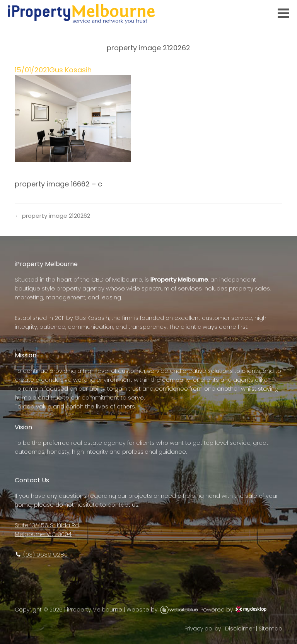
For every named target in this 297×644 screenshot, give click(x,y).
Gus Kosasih (70, 70)
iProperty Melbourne (95, 610)
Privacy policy (203, 629)
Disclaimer (240, 629)
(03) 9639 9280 (41, 554)
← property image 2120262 (52, 216)
